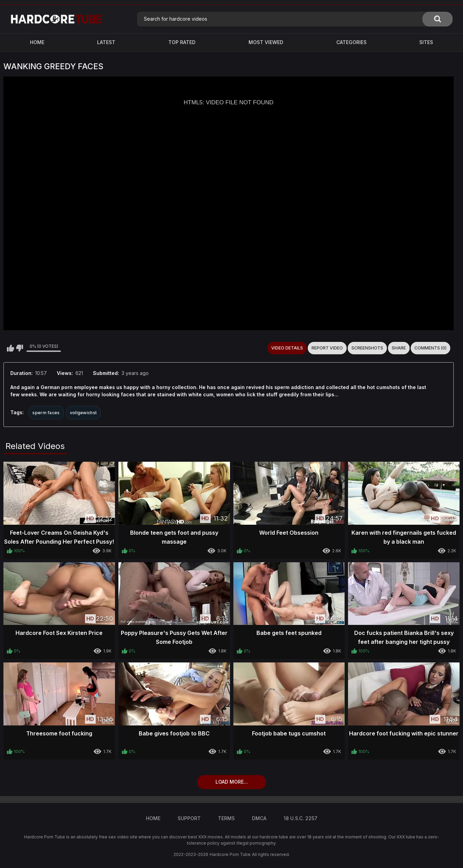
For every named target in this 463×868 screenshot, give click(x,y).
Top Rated (182, 42)
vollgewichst (83, 413)
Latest (106, 42)
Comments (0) (430, 348)
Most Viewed (266, 42)
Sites (426, 42)
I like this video (10, 348)
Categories (351, 42)
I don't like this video (19, 348)
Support (189, 818)
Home (37, 42)
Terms (226, 818)
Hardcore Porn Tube (230, 854)
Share (399, 348)
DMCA (259, 818)
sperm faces (46, 413)
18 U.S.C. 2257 (301, 818)
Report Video (327, 348)
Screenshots (367, 348)
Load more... (232, 782)
